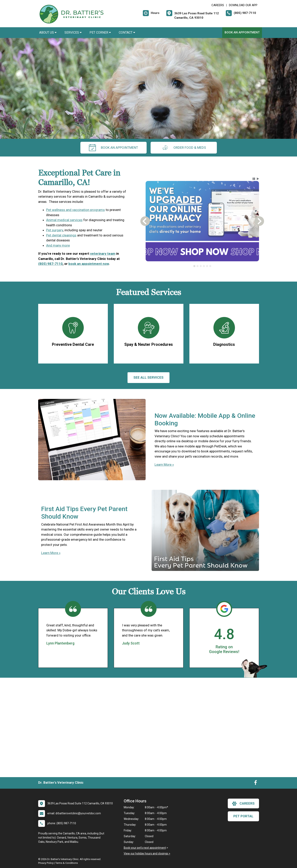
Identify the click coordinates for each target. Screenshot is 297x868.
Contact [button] (127, 33)
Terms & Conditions (67, 863)
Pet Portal (243, 816)
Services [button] (73, 33)
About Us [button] (48, 33)
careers (243, 804)
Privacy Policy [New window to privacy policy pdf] (46, 863)
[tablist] (202, 266)
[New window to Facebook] (256, 783)
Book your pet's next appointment (145, 848)
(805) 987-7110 (50, 264)
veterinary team (103, 254)
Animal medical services (64, 220)
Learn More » (164, 465)
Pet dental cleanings (61, 235)
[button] (254, 179)
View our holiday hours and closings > (147, 853)
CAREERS (218, 5)
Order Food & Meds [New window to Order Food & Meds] (184, 148)
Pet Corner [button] (100, 33)
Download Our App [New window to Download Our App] (243, 5)
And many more (58, 245)
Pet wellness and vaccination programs (75, 210)
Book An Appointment (242, 32)
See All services (148, 377)
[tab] (194, 266)
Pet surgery (55, 230)
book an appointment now (89, 264)
